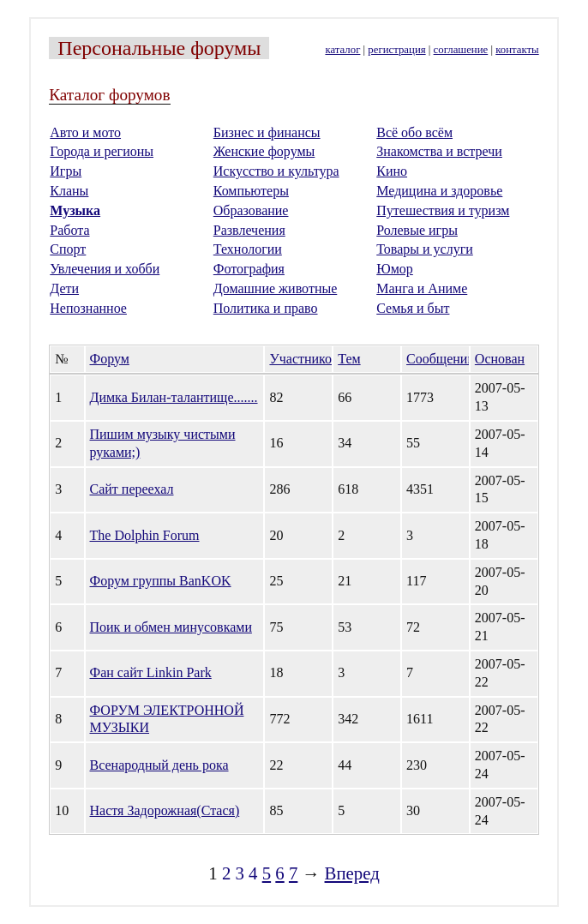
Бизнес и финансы (267, 132)
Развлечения (249, 230)
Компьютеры (251, 191)
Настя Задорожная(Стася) (165, 810)
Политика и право (266, 308)
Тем (349, 359)
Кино (392, 171)
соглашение (461, 50)
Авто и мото (85, 132)
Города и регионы (102, 151)
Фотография (249, 269)
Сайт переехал (132, 489)
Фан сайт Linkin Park (151, 672)
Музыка (75, 210)
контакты (517, 50)
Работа (69, 230)
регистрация (396, 50)
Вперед (352, 873)
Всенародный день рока (159, 765)
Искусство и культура (276, 171)
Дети (64, 288)
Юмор (395, 269)
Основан (500, 359)
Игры (66, 171)
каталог (342, 50)
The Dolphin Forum (145, 535)
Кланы (69, 191)
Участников (303, 359)
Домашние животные (276, 288)
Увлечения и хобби (105, 269)
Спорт (68, 249)
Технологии (248, 249)
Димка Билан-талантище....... (174, 397)
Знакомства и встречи (439, 151)
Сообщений (441, 359)
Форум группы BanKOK (161, 581)
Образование (251, 210)
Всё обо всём (414, 132)
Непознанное (88, 308)
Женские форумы (264, 151)
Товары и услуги (425, 249)
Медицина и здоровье (439, 191)
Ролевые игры (417, 230)
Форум (110, 359)
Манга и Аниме (422, 288)
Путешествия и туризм (443, 210)
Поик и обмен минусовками (171, 627)
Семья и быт (413, 308)
